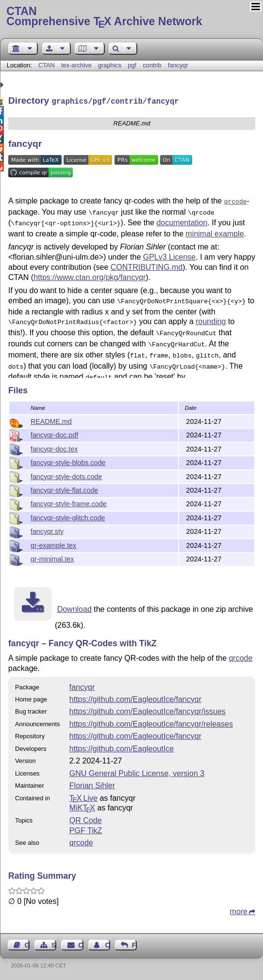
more (239, 910)
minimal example (215, 230)
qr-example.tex (53, 544)
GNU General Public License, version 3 (137, 772)
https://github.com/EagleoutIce (122, 748)
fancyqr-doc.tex (54, 448)
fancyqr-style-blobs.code (68, 462)
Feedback (134, 944)
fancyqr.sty (47, 530)
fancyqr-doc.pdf (54, 434)
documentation (182, 220)
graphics (110, 65)
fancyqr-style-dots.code (66, 476)
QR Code (86, 819)
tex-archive (76, 65)
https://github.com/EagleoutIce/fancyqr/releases (151, 723)
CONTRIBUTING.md (147, 263)
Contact (81, 944)
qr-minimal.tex (52, 558)
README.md (51, 420)
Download (74, 608)
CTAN (47, 65)
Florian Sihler (92, 785)
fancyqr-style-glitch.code (68, 517)
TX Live (83, 797)
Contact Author (107, 944)
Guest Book (27, 944)
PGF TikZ (86, 830)
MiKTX (82, 807)
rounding (211, 317)
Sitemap (54, 944)
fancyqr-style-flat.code (64, 489)
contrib (152, 65)
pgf (132, 65)
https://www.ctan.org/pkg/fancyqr (90, 273)
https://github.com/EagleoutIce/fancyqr (135, 698)
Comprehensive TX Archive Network (131, 17)
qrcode (240, 657)
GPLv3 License (170, 253)
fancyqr (178, 65)
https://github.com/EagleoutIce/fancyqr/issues (148, 710)
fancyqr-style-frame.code (69, 503)
